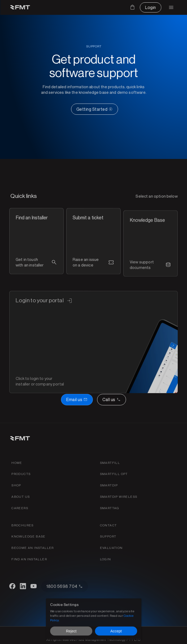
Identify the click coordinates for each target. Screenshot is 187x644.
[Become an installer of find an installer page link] (33, 548)
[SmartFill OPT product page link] (114, 474)
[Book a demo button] (77, 399)
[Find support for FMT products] (108, 537)
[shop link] (16, 485)
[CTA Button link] (101, 109)
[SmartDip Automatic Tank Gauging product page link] (109, 485)
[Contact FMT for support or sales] (108, 525)
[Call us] (111, 399)
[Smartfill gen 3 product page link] (110, 463)
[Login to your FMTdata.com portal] (106, 559)
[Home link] (17, 463)
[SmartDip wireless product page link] (119, 497)
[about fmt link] (21, 497)
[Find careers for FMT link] (20, 508)
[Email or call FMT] (93, 399)
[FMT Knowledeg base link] (29, 537)
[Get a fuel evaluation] (111, 548)
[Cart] (132, 7)
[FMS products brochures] (23, 525)
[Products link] (21, 474)
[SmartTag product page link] (110, 508)
